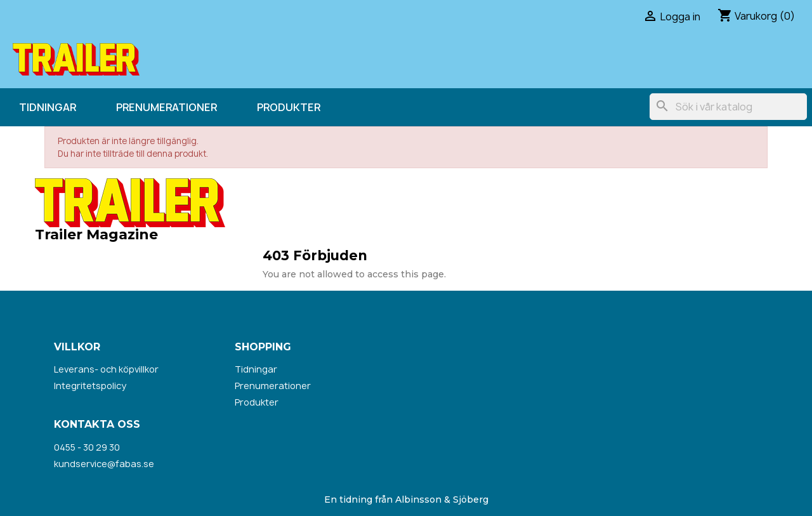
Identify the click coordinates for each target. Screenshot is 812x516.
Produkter (289, 107)
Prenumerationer (167, 107)
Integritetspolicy (90, 386)
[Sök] (728, 107)
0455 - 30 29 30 (87, 447)
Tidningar (48, 107)
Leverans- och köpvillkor (106, 369)
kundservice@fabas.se (104, 464)
